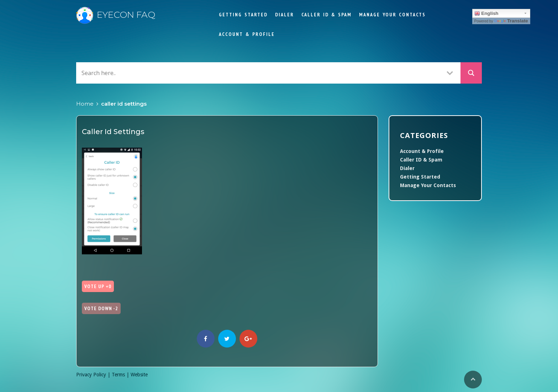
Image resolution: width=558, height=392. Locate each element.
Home (85, 104)
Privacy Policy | (94, 375)
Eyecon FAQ (116, 15)
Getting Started (243, 15)
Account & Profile (247, 34)
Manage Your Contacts (392, 15)
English (486, 14)
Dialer (285, 15)
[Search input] (259, 73)
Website (139, 375)
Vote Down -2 (101, 308)
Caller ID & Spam (327, 15)
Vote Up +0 (98, 286)
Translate (511, 21)
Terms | (121, 375)
